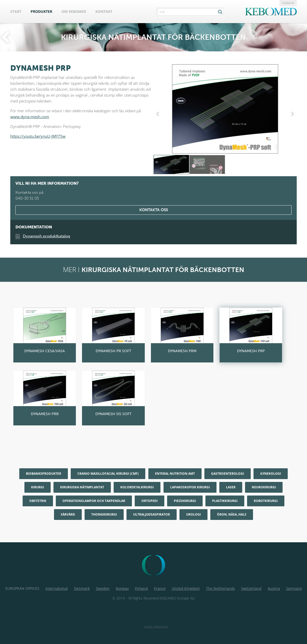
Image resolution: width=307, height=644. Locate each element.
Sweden (103, 588)
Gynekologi (271, 474)
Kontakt (104, 11)
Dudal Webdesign (156, 627)
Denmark (82, 588)
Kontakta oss (154, 210)
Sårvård (68, 514)
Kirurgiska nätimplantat (82, 487)
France (160, 588)
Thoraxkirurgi (104, 514)
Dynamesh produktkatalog (47, 236)
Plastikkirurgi (225, 501)
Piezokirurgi (185, 501)
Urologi (193, 514)
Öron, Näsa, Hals (232, 514)
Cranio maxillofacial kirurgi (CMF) (108, 474)
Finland (141, 588)
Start (16, 11)
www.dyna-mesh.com (30, 117)
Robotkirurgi (266, 501)
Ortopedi (150, 501)
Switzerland (251, 588)
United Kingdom (186, 588)
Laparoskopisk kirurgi (190, 487)
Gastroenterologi (228, 474)
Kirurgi (38, 487)
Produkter (41, 11)
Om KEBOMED (74, 11)
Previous (159, 114)
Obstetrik (38, 501)
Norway (122, 588)
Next (292, 114)
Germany (294, 588)
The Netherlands (220, 588)
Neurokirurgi (264, 487)
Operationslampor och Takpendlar (94, 501)
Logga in (288, 3)
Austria (274, 588)
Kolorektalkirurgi (137, 487)
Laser (231, 487)
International (57, 588)
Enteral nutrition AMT (175, 474)
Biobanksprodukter (44, 474)
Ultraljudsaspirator (152, 514)
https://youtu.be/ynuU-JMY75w (38, 136)
